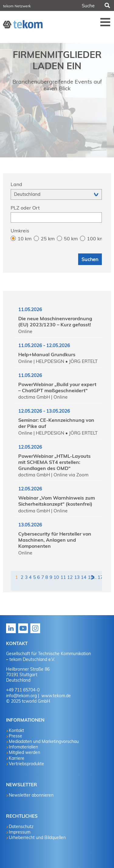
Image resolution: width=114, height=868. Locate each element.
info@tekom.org (21, 696)
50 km (71, 239)
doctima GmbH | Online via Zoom (53, 475)
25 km (48, 239)
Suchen (107, 5)
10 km (25, 239)
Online (25, 331)
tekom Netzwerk (17, 6)
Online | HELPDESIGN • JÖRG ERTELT (58, 361)
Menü (105, 22)
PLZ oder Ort (25, 208)
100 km (94, 239)
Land (16, 184)
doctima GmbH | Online (43, 397)
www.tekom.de (55, 696)
